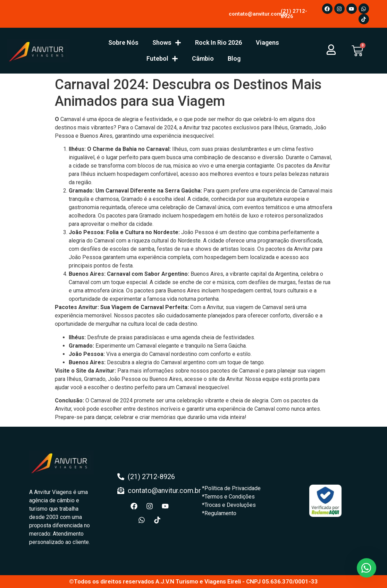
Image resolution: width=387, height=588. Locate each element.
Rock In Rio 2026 (218, 42)
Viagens (267, 42)
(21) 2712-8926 (294, 14)
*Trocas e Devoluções (229, 505)
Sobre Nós (123, 42)
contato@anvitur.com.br (258, 14)
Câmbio (203, 58)
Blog (234, 58)
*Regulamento (219, 513)
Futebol (162, 59)
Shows (167, 43)
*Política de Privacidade (231, 488)
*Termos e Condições (228, 497)
